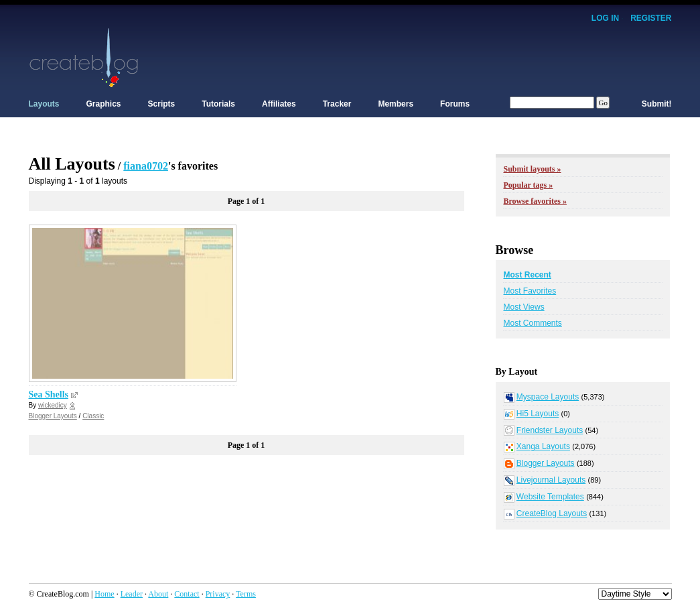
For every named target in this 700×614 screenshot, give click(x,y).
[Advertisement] (428, 57)
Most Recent (528, 275)
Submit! (657, 104)
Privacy (218, 594)
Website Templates (550, 497)
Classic (93, 416)
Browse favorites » (535, 201)
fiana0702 (146, 166)
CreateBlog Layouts (552, 513)
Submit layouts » (533, 169)
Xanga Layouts (543, 446)
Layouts (44, 104)
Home (104, 594)
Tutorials (218, 104)
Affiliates (279, 104)
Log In (605, 18)
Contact (187, 594)
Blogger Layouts (53, 416)
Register (651, 18)
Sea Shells (49, 394)
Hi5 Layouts (538, 414)
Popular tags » (529, 185)
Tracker (337, 104)
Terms (246, 594)
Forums (455, 104)
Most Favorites (530, 291)
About (158, 594)
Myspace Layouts (548, 397)
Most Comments (533, 323)
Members (396, 104)
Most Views (524, 307)
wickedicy (53, 405)
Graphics (104, 104)
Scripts (162, 104)
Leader (132, 594)
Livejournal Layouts (551, 480)
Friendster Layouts (550, 430)
